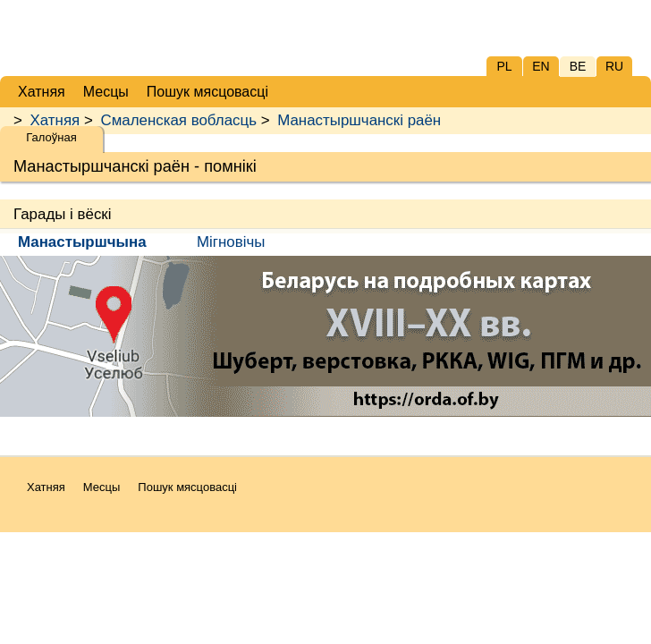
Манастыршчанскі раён (359, 120)
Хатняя (55, 120)
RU (614, 66)
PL (504, 66)
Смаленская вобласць (178, 120)
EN (541, 66)
